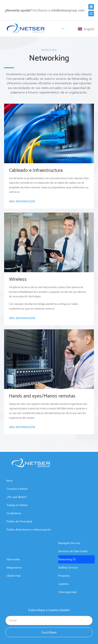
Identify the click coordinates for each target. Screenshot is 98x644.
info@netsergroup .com (68, 10)
